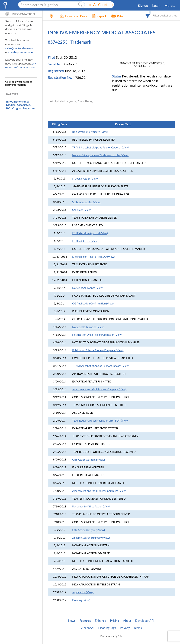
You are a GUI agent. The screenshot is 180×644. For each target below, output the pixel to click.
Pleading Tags (107, 628)
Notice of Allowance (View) (88, 288)
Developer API (145, 621)
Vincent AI (87, 628)
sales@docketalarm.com (20, 48)
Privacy (125, 628)
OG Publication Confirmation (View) (93, 304)
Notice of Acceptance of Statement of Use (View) (100, 155)
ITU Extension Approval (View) (90, 233)
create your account (21, 52)
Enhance (100, 621)
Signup (143, 6)
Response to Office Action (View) (91, 506)
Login (156, 6)
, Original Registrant (21, 105)
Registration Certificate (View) (90, 132)
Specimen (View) (82, 210)
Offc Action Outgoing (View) (89, 460)
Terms (138, 628)
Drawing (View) (81, 600)
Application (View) (83, 592)
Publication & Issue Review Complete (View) (98, 350)
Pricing (115, 621)
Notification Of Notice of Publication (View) (97, 335)
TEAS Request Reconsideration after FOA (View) (100, 421)
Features (85, 621)
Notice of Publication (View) (88, 327)
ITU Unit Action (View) (85, 179)
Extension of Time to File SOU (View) (94, 257)
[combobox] (148, 15)
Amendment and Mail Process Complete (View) (99, 389)
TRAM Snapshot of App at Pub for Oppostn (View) (101, 148)
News (72, 621)
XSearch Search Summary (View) (91, 538)
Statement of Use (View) (86, 202)
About (127, 621)
